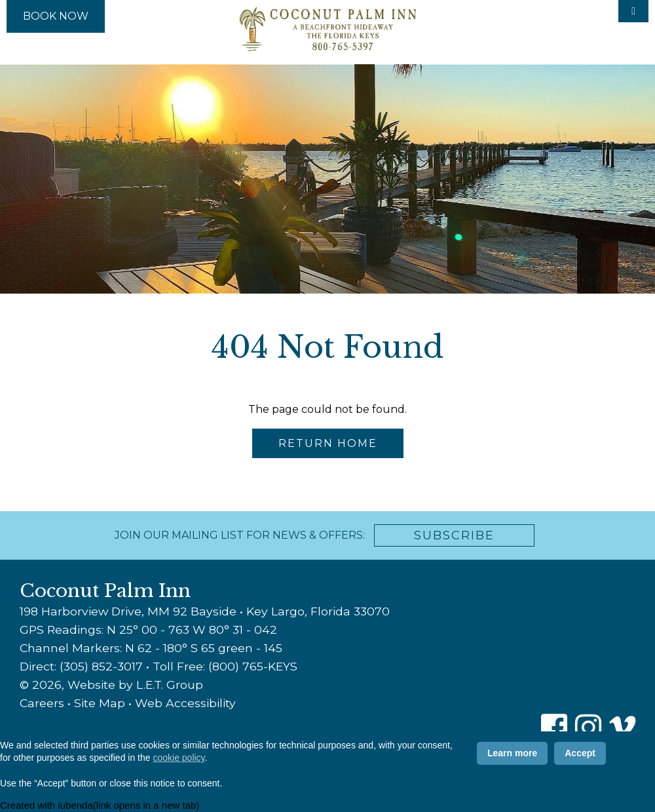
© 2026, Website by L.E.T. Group (111, 685)
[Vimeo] (622, 727)
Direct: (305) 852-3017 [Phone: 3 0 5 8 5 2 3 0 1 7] (81, 666)
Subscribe (454, 535)
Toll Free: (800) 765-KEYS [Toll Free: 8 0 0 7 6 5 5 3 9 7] (225, 666)
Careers (42, 703)
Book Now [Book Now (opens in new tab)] (56, 16)
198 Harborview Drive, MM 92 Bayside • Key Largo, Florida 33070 (205, 611)
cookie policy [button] (178, 758)
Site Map (100, 703)
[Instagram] (588, 727)
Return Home (328, 443)
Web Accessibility (185, 703)
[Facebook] (554, 727)
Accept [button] (580, 753)
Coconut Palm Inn (327, 29)
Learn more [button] (512, 753)
